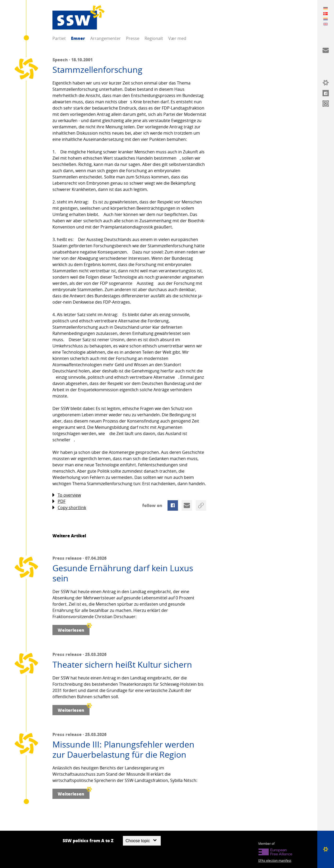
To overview (67, 495)
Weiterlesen (74, 629)
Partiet (59, 38)
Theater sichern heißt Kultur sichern (122, 665)
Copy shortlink (69, 508)
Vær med (177, 38)
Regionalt (154, 38)
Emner (78, 38)
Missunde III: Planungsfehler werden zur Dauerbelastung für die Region (123, 749)
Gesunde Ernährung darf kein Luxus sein (123, 573)
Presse (133, 38)
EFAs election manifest (275, 860)
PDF (59, 501)
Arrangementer (106, 38)
